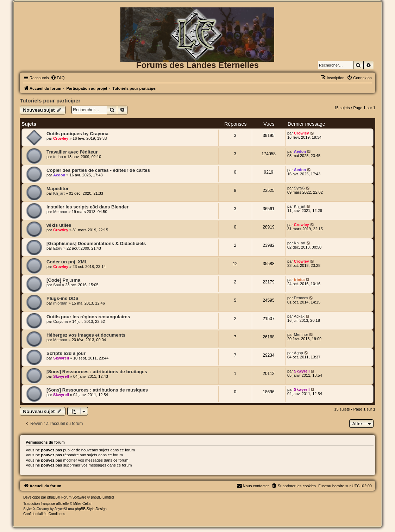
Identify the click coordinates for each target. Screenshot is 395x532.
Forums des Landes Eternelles (197, 65)
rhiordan (60, 303)
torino (58, 157)
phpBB (52, 497)
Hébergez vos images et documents (86, 335)
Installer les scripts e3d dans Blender (87, 207)
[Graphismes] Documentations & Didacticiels (96, 243)
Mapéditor (58, 189)
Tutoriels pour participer (50, 101)
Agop (299, 353)
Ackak (299, 316)
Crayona (61, 321)
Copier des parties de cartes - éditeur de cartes (98, 170)
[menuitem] (58, 78)
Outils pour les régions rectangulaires (88, 317)
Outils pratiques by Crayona (77, 134)
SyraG (299, 188)
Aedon (300, 151)
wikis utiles (59, 225)
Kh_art (59, 193)
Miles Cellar (82, 504)
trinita (299, 280)
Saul (57, 285)
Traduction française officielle (46, 504)
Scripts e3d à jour (66, 353)
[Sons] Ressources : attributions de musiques (97, 390)
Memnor (60, 212)
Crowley (61, 138)
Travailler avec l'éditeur (72, 152)
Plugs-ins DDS (62, 298)
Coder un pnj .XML (67, 262)
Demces (301, 298)
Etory (58, 248)
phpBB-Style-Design (91, 509)
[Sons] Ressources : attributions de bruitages (97, 372)
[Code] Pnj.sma (63, 280)
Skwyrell (61, 358)
